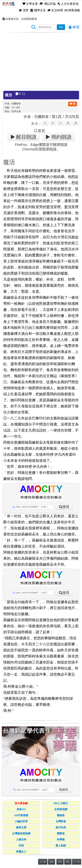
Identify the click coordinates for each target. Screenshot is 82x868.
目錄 (52, 862)
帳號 (74, 27)
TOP (60, 862)
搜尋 (66, 507)
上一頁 (43, 862)
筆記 (68, 862)
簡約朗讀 (61, 137)
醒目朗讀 (26, 137)
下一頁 (77, 862)
